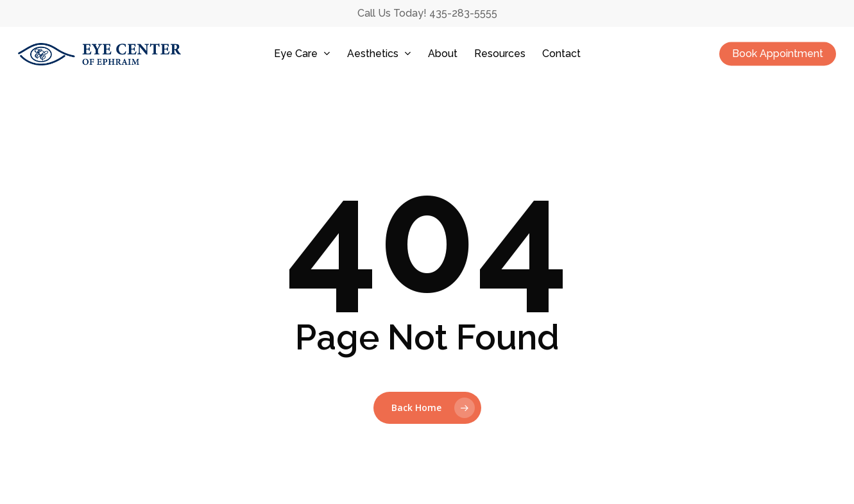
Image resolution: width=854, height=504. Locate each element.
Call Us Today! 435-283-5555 (427, 13)
